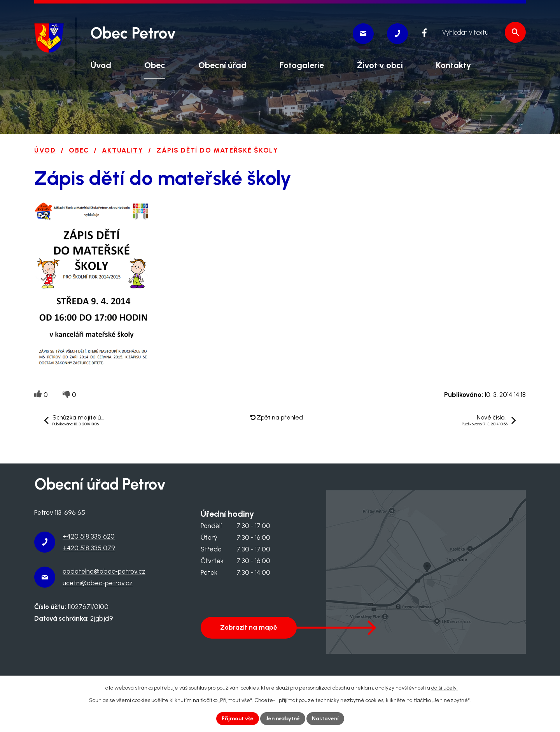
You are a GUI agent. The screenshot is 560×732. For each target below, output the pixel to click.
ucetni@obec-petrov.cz (98, 583)
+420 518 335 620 (89, 536)
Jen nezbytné (283, 719)
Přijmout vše (238, 719)
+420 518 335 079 (89, 548)
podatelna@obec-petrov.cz (104, 571)
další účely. (444, 688)
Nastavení (325, 719)
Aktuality (122, 150)
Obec (79, 150)
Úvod (45, 150)
